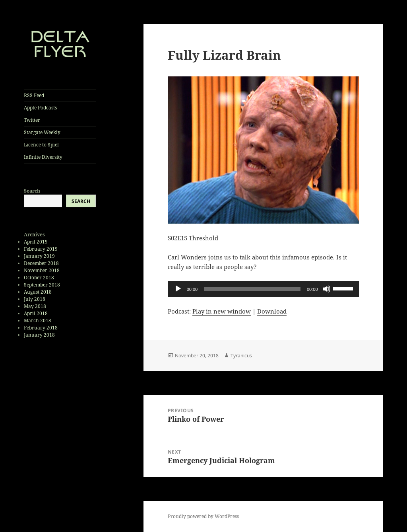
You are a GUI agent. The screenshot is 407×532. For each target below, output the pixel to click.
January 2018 (39, 335)
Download (272, 311)
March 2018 (38, 321)
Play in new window (222, 311)
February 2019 (41, 249)
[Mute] (327, 289)
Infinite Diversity (43, 157)
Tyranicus (241, 356)
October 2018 (39, 278)
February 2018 (41, 328)
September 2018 (42, 285)
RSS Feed (34, 95)
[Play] (178, 289)
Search (32, 191)
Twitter (32, 120)
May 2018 (35, 306)
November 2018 (42, 270)
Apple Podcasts (40, 108)
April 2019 (36, 242)
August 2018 (38, 292)
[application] (264, 289)
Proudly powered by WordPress (203, 516)
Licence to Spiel (41, 145)
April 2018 (36, 313)
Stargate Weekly (42, 132)
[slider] (252, 289)
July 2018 (35, 299)
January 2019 (39, 256)
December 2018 (41, 263)
